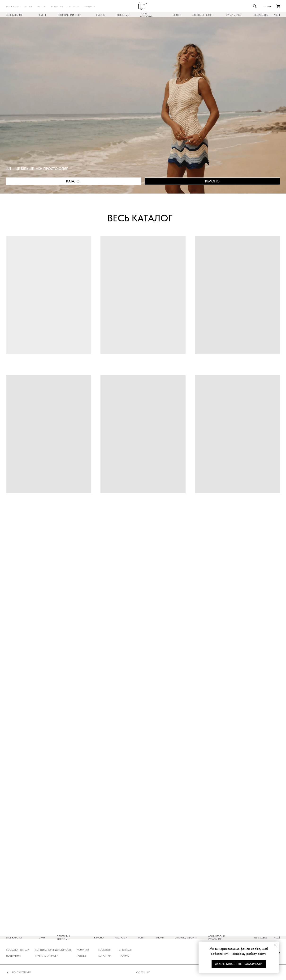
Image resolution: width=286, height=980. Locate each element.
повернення (14, 956)
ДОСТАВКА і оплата (18, 950)
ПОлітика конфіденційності (53, 950)
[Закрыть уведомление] (275, 945)
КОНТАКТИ (83, 950)
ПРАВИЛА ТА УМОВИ (47, 956)
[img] (143, 6)
